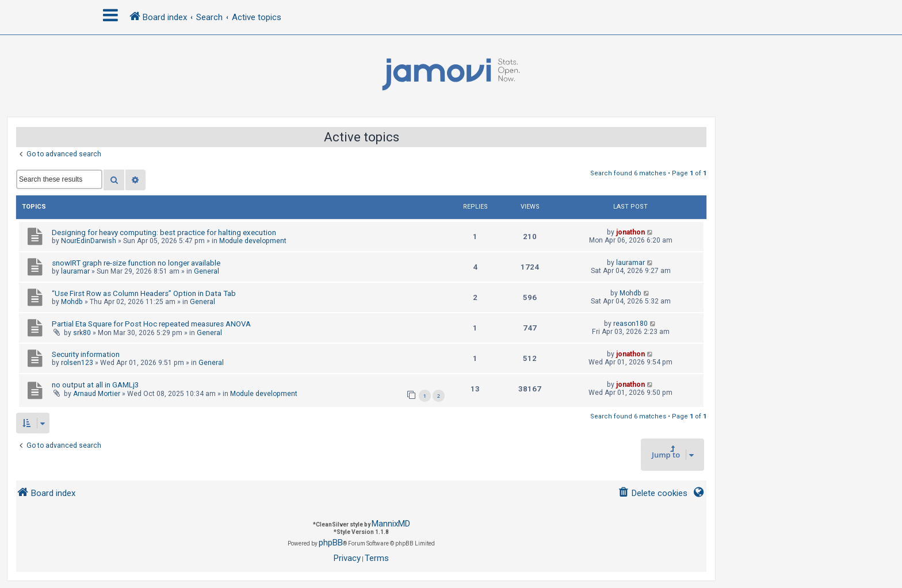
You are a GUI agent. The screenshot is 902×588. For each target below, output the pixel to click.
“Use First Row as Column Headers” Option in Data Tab (144, 293)
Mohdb (72, 302)
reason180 (630, 324)
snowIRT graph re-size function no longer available (136, 263)
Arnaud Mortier (97, 394)
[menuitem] (653, 493)
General (207, 271)
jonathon (630, 232)
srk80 (82, 333)
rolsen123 (77, 363)
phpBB (331, 543)
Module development (253, 241)
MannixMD (391, 524)
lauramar (75, 271)
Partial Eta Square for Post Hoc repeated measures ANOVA (151, 324)
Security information (86, 354)
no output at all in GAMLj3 (95, 385)
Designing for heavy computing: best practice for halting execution (164, 232)
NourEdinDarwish (89, 241)
